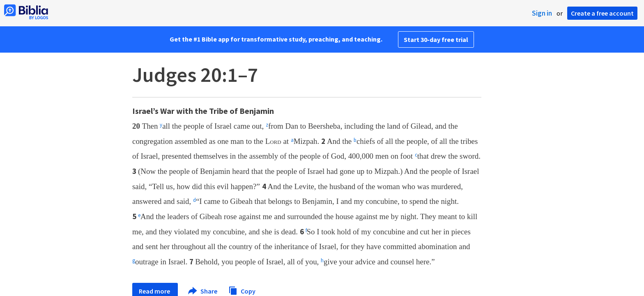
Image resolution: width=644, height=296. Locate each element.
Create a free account (602, 13)
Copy (242, 290)
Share (203, 291)
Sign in (542, 13)
